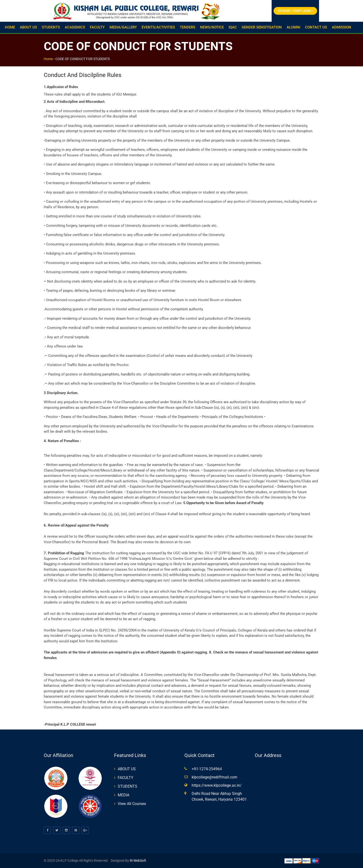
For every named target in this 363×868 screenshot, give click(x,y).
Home (48, 59)
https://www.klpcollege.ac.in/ (217, 785)
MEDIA (123, 795)
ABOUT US (28, 27)
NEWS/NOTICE (212, 27)
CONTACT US (316, 27)
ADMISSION (341, 27)
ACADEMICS (75, 27)
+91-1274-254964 (207, 769)
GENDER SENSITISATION (262, 27)
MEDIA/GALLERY (123, 27)
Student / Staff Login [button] (294, 11)
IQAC (233, 27)
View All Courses (132, 804)
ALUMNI (293, 27)
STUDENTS (51, 27)
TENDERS (188, 27)
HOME (10, 27)
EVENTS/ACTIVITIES (158, 27)
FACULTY (97, 27)
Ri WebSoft (138, 861)
